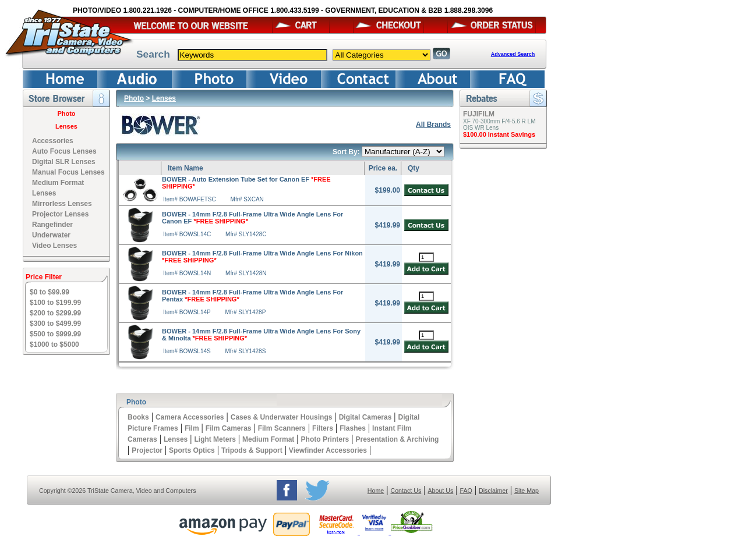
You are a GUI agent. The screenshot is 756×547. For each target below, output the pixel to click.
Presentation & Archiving (397, 439)
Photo (66, 113)
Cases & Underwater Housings (282, 417)
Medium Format (268, 439)
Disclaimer (493, 491)
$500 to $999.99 (55, 334)
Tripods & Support (252, 450)
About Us (440, 491)
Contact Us (406, 491)
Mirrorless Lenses (62, 204)
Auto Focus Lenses (64, 151)
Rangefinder (52, 225)
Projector (147, 450)
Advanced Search (513, 54)
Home (376, 491)
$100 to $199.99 (55, 303)
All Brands (433, 125)
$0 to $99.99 (50, 292)
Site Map (527, 491)
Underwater (51, 235)
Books (138, 417)
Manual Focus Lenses (68, 172)
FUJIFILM (479, 114)
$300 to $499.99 (55, 324)
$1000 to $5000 (54, 344)
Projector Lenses (60, 214)
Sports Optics (192, 450)
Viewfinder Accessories (328, 450)
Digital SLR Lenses (64, 162)
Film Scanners (282, 428)
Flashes (353, 428)
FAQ (466, 491)
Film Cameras (229, 428)
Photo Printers (325, 439)
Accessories (53, 141)
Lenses (66, 126)
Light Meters (215, 439)
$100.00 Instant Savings (499, 134)
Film (192, 428)
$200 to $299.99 (55, 313)
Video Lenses (54, 246)
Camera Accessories (190, 417)
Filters (323, 428)
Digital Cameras (365, 417)
